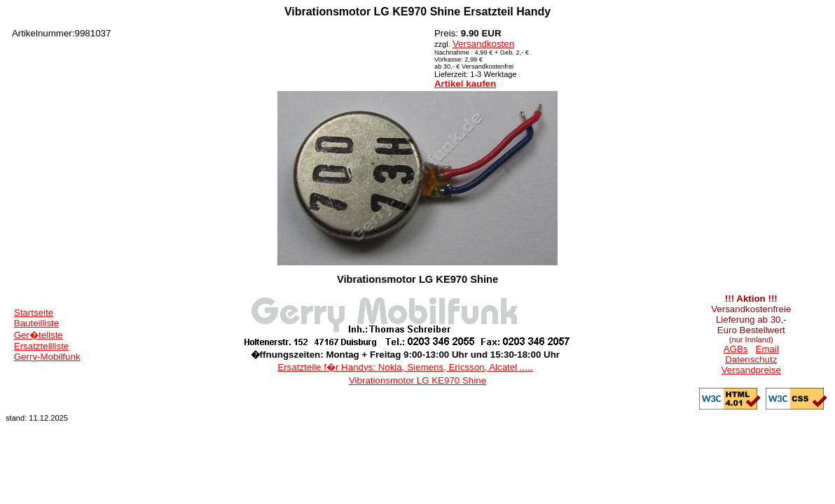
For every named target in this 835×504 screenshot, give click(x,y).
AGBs (736, 349)
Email (767, 349)
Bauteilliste (36, 323)
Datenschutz (751, 359)
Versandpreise (751, 370)
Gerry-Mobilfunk (47, 357)
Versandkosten (483, 44)
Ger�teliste (39, 335)
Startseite (34, 313)
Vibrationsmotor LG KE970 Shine (417, 380)
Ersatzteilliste (42, 346)
